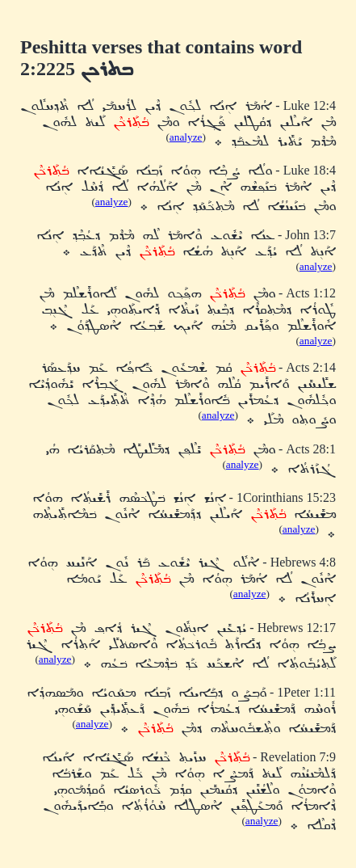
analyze (186, 137)
